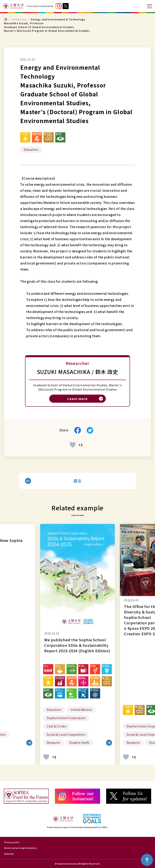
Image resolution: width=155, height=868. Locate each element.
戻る (78, 481)
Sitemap (9, 854)
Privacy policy (12, 842)
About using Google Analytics (21, 848)
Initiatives (19, 19)
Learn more (77, 399)
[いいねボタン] (73, 445)
